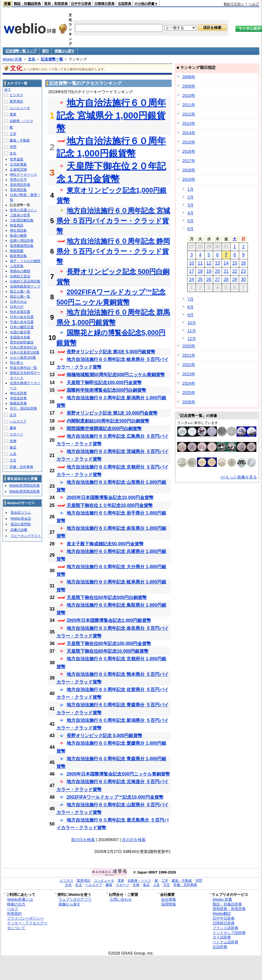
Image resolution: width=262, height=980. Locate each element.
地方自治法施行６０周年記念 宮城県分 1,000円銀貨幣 (111, 116)
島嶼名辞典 (18, 403)
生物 (13, 441)
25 (200, 279)
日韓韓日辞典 (104, 4)
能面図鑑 (17, 251)
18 (200, 271)
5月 (191, 221)
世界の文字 (18, 180)
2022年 (189, 365)
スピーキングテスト (26, 536)
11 (200, 263)
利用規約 (14, 913)
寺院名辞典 (18, 398)
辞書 (7, 4)
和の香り (17, 363)
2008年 (189, 77)
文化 (32, 59)
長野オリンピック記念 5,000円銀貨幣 (104, 736)
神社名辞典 (18, 393)
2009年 (189, 86)
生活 (13, 415)
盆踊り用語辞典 (22, 241)
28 (226, 279)
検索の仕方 (16, 904)
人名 (13, 454)
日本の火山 (18, 302)
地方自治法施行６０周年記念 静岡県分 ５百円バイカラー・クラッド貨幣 (113, 251)
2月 (191, 197)
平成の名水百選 (22, 322)
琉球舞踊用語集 (22, 246)
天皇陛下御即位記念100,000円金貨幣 (104, 383)
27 (217, 279)
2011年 (189, 105)
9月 (191, 315)
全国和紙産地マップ (25, 286)
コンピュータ (20, 108)
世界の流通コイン (23, 210)
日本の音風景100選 (25, 352)
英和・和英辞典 (56, 4)
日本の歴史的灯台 (23, 347)
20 (217, 271)
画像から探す (64, 51)
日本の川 (17, 307)
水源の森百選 (20, 332)
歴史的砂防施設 (22, 342)
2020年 (189, 346)
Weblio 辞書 (12, 59)
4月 (191, 213)
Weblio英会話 (21, 519)
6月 (191, 229)
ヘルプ (254, 4)
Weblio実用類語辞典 (24, 485)
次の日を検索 (134, 840)
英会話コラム (21, 513)
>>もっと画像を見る (239, 477)
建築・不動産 (20, 140)
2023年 (189, 374)
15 (235, 263)
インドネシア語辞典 (229, 933)
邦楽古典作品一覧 (23, 368)
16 (243, 263)
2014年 (189, 133)
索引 (45, 51)
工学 (13, 134)
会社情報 (169, 899)
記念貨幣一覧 (52, 59)
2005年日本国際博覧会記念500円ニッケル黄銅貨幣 (118, 774)
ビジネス (16, 95)
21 (226, 271)
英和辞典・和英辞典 (229, 909)
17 (192, 271)
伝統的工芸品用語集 (25, 281)
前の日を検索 (83, 840)
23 (243, 271)
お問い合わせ (121, 899)
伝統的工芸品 (20, 276)
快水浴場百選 (20, 312)
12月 (192, 339)
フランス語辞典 (225, 928)
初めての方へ (234, 4)
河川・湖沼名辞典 (23, 408)
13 (217, 263)
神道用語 (17, 225)
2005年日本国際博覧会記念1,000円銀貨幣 (109, 620)
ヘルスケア (18, 421)
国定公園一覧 (20, 297)
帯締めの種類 (20, 271)
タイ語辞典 (222, 937)
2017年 (189, 161)
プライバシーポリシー (25, 918)
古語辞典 (125, 4)
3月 (191, 205)
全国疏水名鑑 (20, 337)
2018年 (189, 170)
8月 (191, 307)
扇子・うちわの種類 (25, 261)
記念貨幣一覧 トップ (21, 51)
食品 (13, 447)
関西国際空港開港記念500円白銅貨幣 (104, 429)
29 (235, 279)
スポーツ (16, 434)
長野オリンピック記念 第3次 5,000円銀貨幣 (111, 352)
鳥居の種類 (18, 236)
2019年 (189, 179)
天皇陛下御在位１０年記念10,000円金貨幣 (110, 505)
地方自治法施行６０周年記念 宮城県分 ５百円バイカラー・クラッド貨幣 (113, 221)
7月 (191, 299)
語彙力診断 (19, 530)
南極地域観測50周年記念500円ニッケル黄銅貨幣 (116, 375)
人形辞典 (17, 266)
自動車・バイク (21, 121)
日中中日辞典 (81, 4)
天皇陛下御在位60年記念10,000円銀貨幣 (108, 651)
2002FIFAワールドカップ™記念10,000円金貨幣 (115, 797)
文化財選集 (18, 164)
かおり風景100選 (23, 358)
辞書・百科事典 (21, 467)
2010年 (189, 95)
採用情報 (169, 904)
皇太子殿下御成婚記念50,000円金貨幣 (105, 544)
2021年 (189, 355)
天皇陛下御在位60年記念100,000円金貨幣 (109, 643)
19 (209, 271)
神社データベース (23, 175)
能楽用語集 (18, 256)
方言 (13, 460)
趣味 (13, 428)
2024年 (189, 383)
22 (235, 271)
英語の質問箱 (21, 524)
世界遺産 (17, 159)
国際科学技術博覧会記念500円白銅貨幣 (107, 390)
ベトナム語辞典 (225, 942)
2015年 (189, 142)
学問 (13, 147)
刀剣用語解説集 (22, 220)
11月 (192, 331)
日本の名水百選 (22, 317)
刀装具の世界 (20, 215)
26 (209, 279)
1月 (191, 189)
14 (226, 263)
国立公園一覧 (20, 291)
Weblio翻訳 (222, 913)
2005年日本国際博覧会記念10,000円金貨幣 (110, 497)
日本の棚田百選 (22, 327)
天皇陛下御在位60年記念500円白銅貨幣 (107, 597)
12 (209, 263)
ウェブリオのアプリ (75, 899)
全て (8, 90)
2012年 (189, 114)
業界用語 (16, 101)
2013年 (189, 123)
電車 (13, 114)
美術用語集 (18, 190)
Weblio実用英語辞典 (24, 491)
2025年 (189, 393)
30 (243, 279)
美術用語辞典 (20, 185)
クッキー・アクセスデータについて (27, 925)
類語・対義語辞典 (27, 4)
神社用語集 (18, 230)
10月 (192, 323)
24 (192, 279)
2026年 (189, 402)
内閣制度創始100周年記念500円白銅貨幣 (108, 421)
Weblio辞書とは (20, 899)
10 (192, 263)
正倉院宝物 (18, 169)
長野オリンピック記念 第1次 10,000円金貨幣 (112, 413)
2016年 (189, 151)
